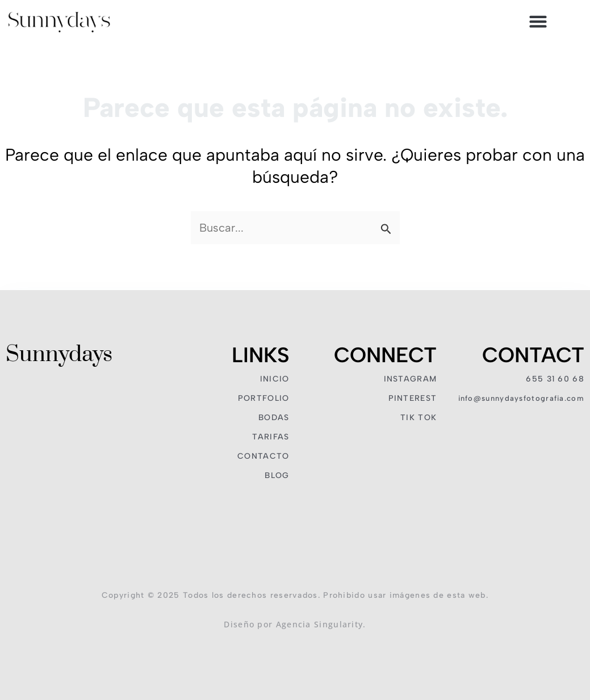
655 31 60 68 (555, 379)
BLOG (277, 475)
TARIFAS (271, 437)
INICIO (275, 379)
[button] (538, 22)
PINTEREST (413, 398)
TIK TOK (419, 418)
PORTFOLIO (264, 398)
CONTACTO (263, 456)
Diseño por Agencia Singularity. (295, 624)
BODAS (274, 418)
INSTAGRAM (411, 379)
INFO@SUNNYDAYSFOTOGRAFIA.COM (521, 398)
